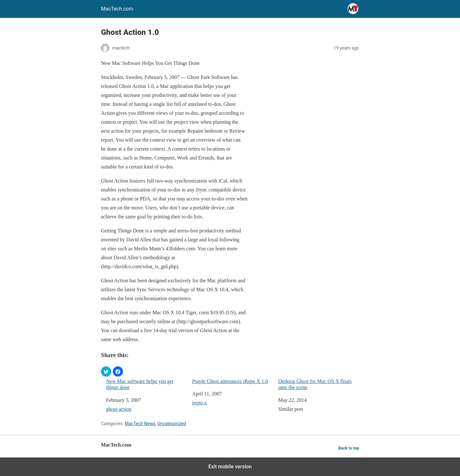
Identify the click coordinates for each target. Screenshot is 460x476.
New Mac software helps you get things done (140, 384)
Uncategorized (172, 424)
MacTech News (140, 424)
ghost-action (119, 409)
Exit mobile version (230, 467)
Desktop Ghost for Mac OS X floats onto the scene (315, 384)
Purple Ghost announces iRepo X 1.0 (230, 381)
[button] (106, 371)
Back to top (349, 448)
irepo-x (199, 403)
